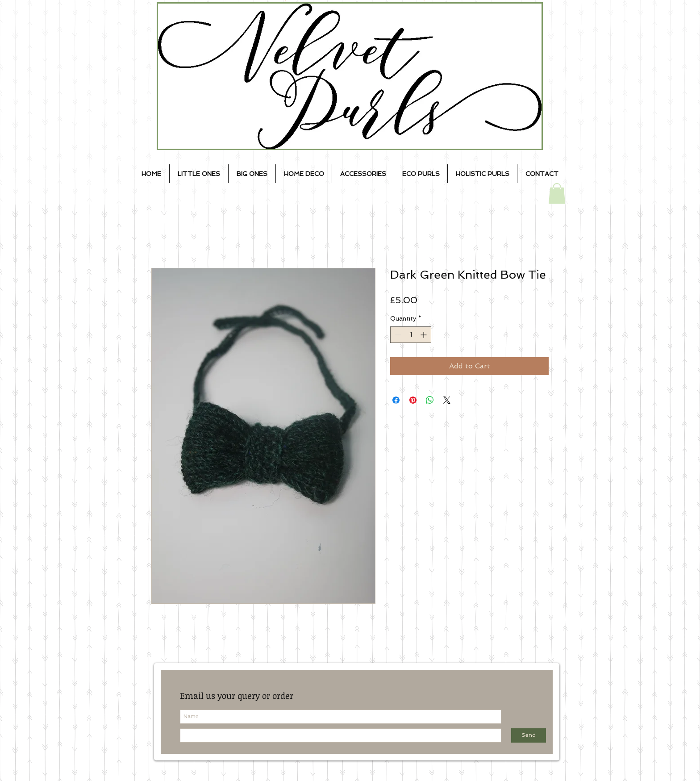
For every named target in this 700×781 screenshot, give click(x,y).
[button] (557, 194)
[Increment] (424, 335)
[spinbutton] (411, 335)
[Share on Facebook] (396, 400)
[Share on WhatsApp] (430, 400)
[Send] (529, 735)
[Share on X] (447, 400)
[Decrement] (397, 335)
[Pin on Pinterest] (413, 400)
